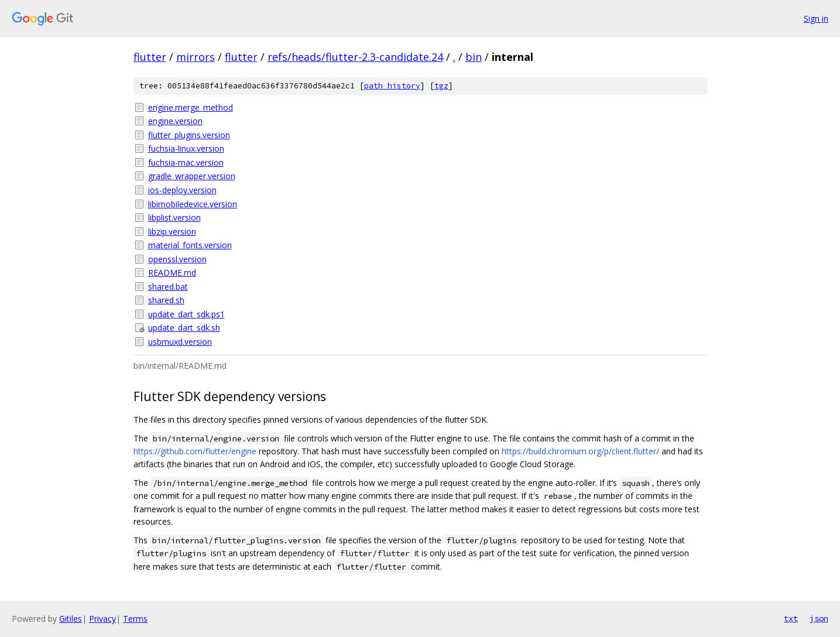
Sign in (816, 18)
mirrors (196, 57)
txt (791, 618)
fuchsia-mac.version (186, 162)
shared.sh (166, 300)
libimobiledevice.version (193, 204)
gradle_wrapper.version (192, 176)
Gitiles (71, 619)
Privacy (102, 619)
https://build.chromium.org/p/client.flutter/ (580, 451)
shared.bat (168, 287)
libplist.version (174, 218)
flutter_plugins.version (189, 135)
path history (392, 86)
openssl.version (177, 259)
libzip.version (172, 232)
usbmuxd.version (180, 342)
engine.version (175, 121)
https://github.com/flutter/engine (195, 451)
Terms (135, 619)
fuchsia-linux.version (186, 148)
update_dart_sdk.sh (184, 328)
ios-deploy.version (182, 190)
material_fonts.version (190, 245)
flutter (150, 57)
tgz (441, 86)
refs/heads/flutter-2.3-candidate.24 (355, 57)
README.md (172, 273)
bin (474, 57)
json (819, 618)
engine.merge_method (191, 107)
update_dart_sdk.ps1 (186, 314)
